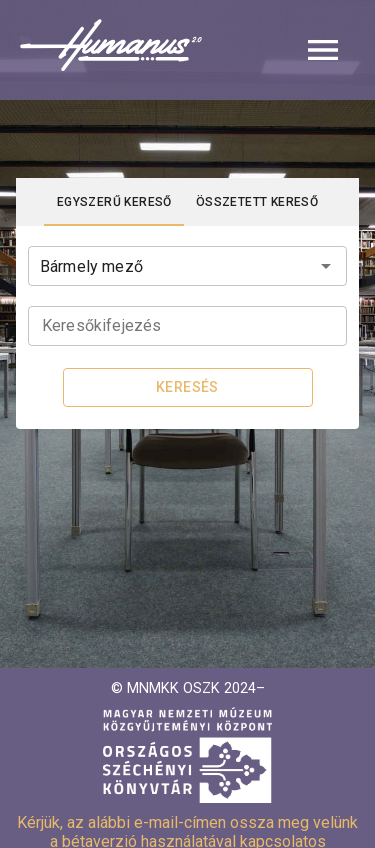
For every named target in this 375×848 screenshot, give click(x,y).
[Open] (326, 266)
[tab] (114, 202)
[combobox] (187, 264)
